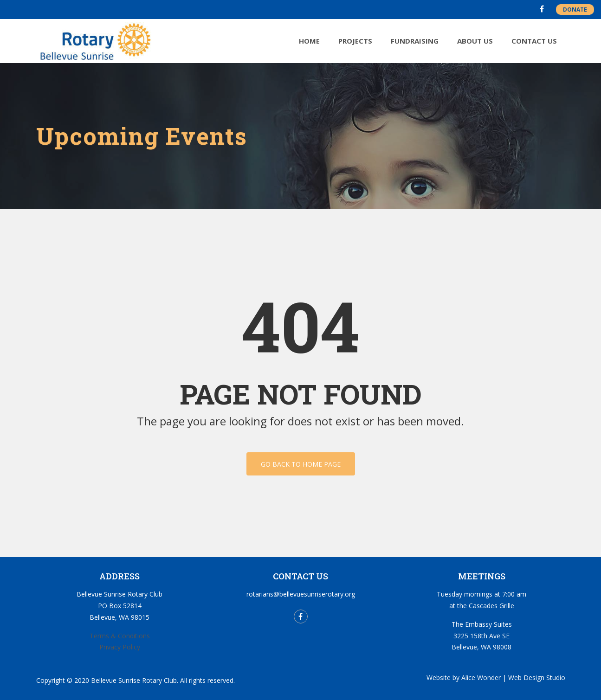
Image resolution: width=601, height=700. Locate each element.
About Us (475, 41)
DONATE (575, 10)
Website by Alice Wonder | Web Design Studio (496, 678)
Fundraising (415, 41)
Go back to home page (301, 464)
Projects (355, 41)
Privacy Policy (120, 647)
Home (309, 41)
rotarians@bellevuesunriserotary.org (301, 594)
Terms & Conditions (120, 636)
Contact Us (534, 41)
